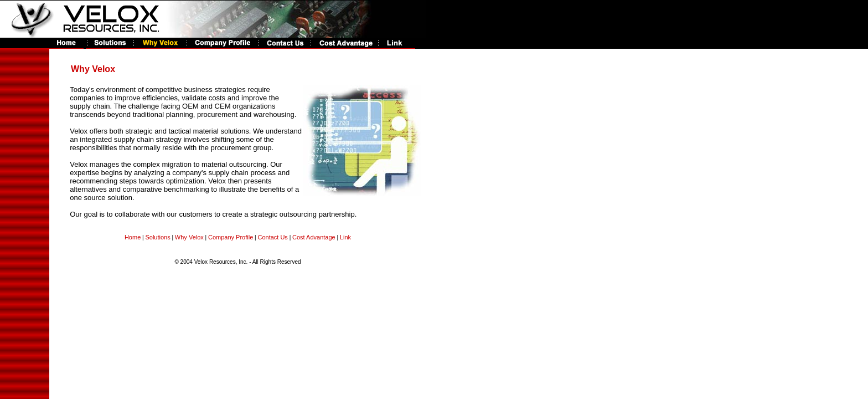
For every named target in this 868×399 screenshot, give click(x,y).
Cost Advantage (314, 237)
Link (345, 237)
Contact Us (272, 237)
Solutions (157, 237)
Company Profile (231, 237)
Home (133, 237)
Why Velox (189, 237)
